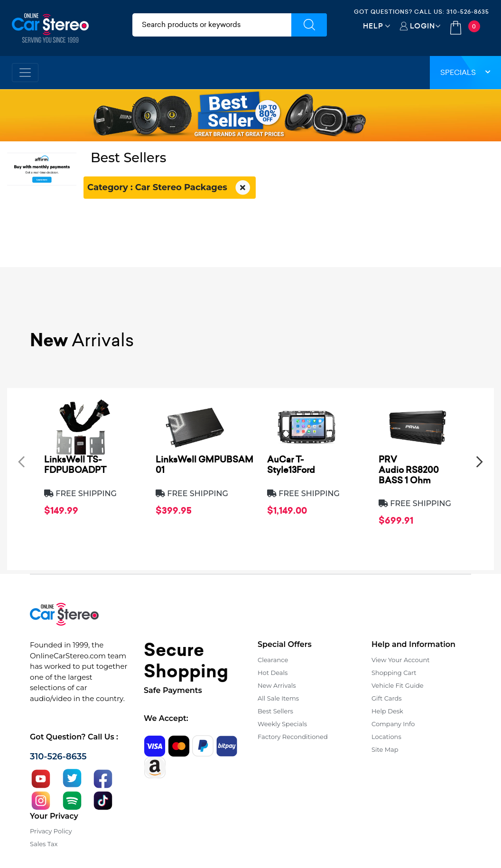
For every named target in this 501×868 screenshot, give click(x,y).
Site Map (385, 749)
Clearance (273, 660)
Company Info (393, 724)
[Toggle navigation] (25, 73)
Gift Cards (387, 698)
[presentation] (21, 461)
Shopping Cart (394, 673)
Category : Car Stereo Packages (170, 188)
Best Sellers (275, 711)
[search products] (212, 25)
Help (373, 26)
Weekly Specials (282, 724)
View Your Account (401, 660)
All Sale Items (278, 698)
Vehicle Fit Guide (398, 685)
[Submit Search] (309, 25)
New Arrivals (277, 685)
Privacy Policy (51, 831)
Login (422, 26)
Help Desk (387, 711)
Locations (386, 737)
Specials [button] (465, 72)
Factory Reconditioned (293, 737)
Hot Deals (273, 673)
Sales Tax (44, 844)
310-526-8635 (468, 12)
